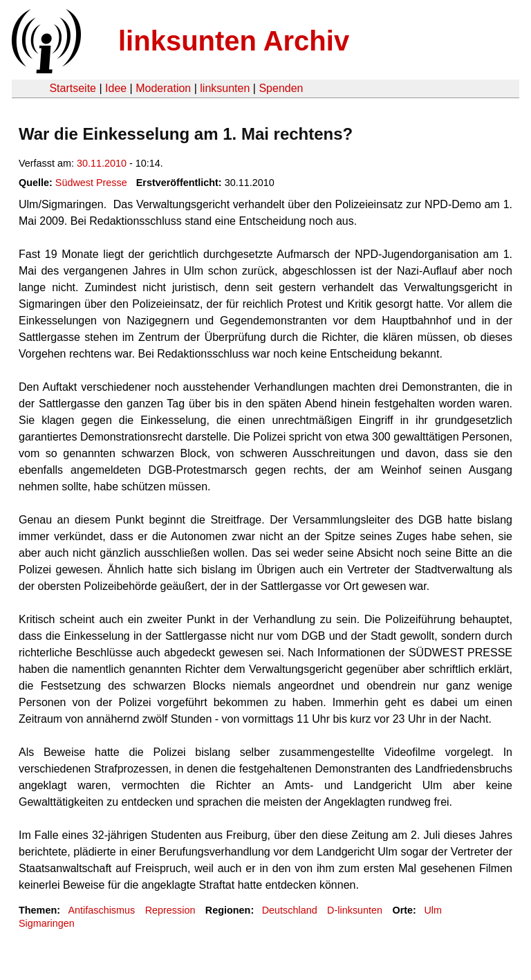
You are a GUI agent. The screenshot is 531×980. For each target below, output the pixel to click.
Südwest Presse (91, 183)
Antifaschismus (101, 910)
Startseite (73, 88)
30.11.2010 (102, 163)
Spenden (281, 88)
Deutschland (290, 910)
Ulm (433, 910)
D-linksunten (355, 910)
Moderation (163, 88)
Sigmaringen (47, 923)
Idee (116, 88)
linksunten (225, 88)
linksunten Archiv (234, 41)
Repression (170, 910)
